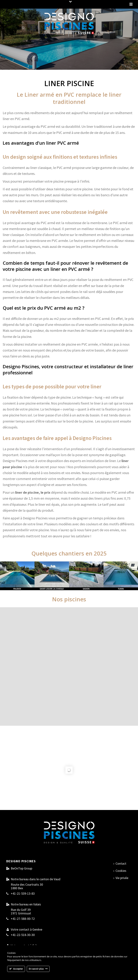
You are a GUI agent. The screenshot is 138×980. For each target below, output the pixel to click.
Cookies (120, 871)
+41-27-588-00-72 (23, 919)
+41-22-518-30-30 (23, 935)
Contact (120, 863)
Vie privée (121, 878)
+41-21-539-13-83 (23, 894)
